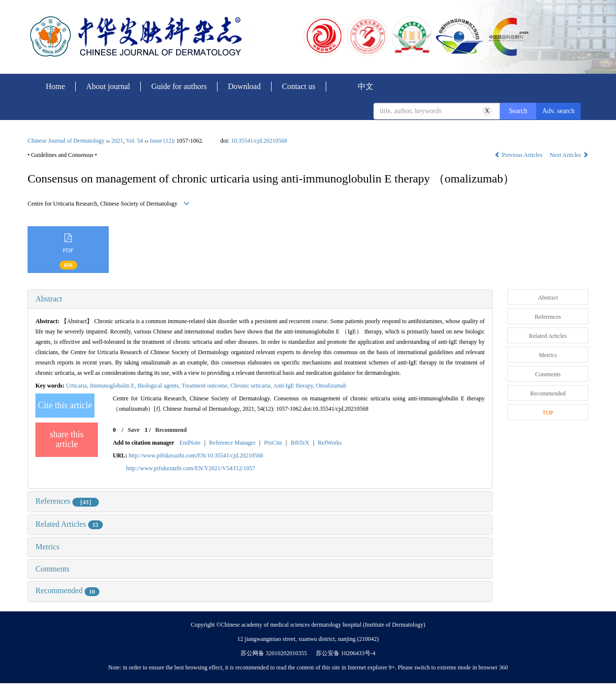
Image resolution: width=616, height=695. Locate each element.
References (67, 501)
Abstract (49, 299)
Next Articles (569, 155)
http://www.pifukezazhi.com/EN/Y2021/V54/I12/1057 (191, 468)
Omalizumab (331, 386)
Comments (52, 569)
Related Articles (69, 524)
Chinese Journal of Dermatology (66, 141)
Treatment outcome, (206, 386)
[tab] (260, 299)
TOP (548, 413)
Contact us (299, 86)
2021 (117, 141)
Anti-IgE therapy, (294, 386)
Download (244, 86)
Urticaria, (78, 386)
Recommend (171, 430)
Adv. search (558, 111)
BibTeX (300, 443)
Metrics (47, 547)
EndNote (190, 443)
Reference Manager (232, 443)
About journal (108, 86)
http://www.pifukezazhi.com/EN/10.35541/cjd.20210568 (196, 455)
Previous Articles (519, 155)
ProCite (273, 443)
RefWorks (330, 443)
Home (55, 86)
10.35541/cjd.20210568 (259, 141)
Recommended (67, 590)
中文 (366, 86)
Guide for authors (179, 86)
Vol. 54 (134, 141)
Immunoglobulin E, (114, 386)
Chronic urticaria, (252, 386)
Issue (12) (162, 141)
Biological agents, (160, 386)
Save (134, 430)
